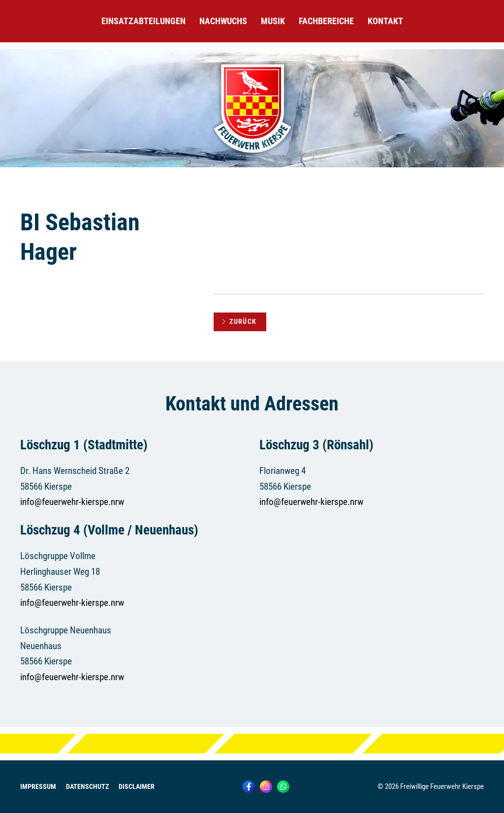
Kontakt (385, 21)
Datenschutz (87, 787)
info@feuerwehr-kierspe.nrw (72, 502)
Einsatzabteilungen (143, 21)
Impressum (38, 787)
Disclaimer (137, 787)
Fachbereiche (326, 21)
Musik (273, 21)
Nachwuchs (223, 21)
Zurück (239, 321)
